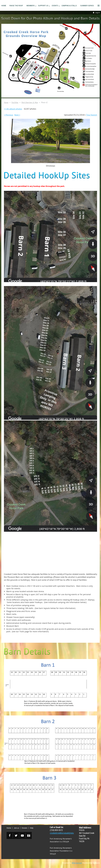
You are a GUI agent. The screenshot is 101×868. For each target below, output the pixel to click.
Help (32, 828)
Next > (17, 115)
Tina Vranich (92, 115)
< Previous (9, 115)
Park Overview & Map (30, 102)
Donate (24, 828)
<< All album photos (13, 109)
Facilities (15, 102)
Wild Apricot (77, 863)
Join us (16, 828)
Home (6, 102)
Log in (98, 13)
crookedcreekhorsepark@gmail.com (65, 833)
